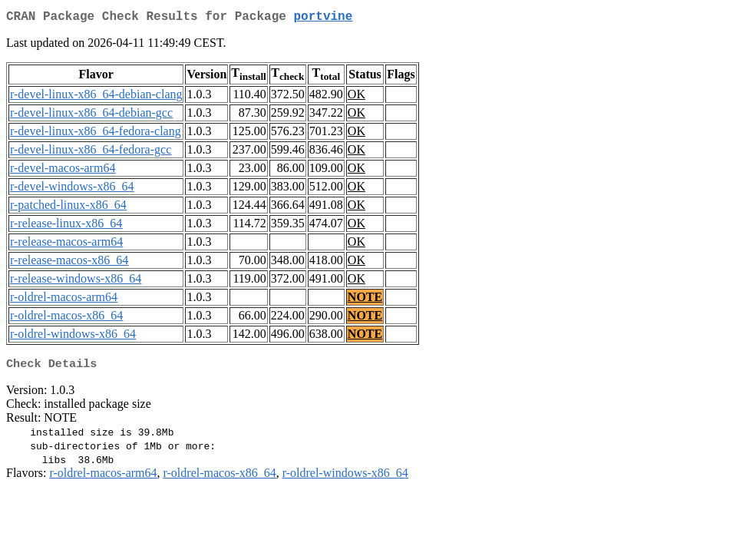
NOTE (365, 300)
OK (357, 97)
